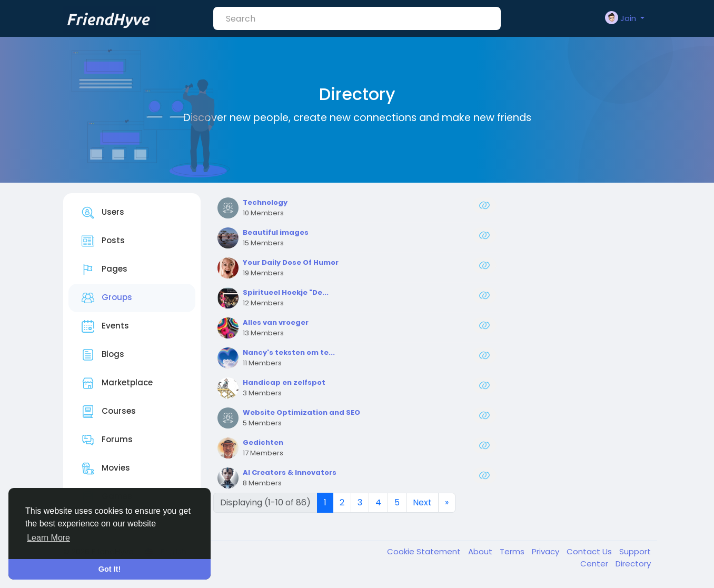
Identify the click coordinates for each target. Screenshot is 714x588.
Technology (265, 202)
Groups (107, 298)
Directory (633, 564)
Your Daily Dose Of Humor (291, 262)
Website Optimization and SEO (301, 412)
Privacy (547, 551)
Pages (105, 270)
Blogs (103, 355)
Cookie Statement (425, 551)
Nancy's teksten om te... (289, 352)
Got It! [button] (110, 569)
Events (105, 326)
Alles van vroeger (276, 322)
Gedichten (263, 442)
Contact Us (590, 551)
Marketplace (117, 383)
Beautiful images (276, 232)
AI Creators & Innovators (290, 472)
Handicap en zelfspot (284, 382)
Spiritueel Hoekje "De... (286, 292)
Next (422, 502)
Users (103, 213)
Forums (107, 440)
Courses (109, 412)
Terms (513, 551)
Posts (103, 241)
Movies (106, 469)
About (481, 551)
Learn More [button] (48, 538)
